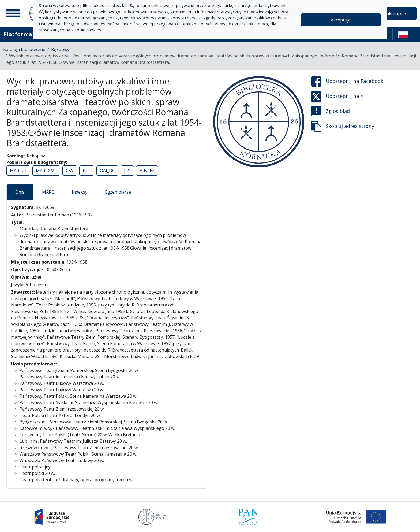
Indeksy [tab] (80, 192)
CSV (70, 171)
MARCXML (46, 171)
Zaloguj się (395, 13)
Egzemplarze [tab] (118, 192)
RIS (127, 171)
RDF (87, 171)
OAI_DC (107, 171)
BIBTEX (147, 171)
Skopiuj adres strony (342, 127)
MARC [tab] (48, 192)
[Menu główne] (13, 13)
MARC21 (18, 171)
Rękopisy (60, 49)
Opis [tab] (20, 192)
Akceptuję (341, 20)
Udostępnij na (347, 82)
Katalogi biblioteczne (24, 49)
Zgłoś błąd (330, 112)
